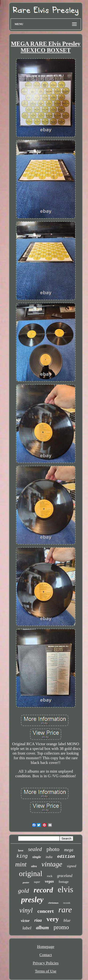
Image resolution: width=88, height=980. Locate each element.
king (22, 856)
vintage (52, 864)
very (53, 919)
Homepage (46, 947)
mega (69, 850)
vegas (49, 881)
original (31, 873)
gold (23, 891)
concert (46, 911)
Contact (46, 955)
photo (53, 849)
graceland (65, 876)
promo (61, 927)
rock (50, 876)
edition (66, 857)
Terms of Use (46, 971)
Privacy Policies (46, 963)
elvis (65, 890)
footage (64, 882)
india (49, 857)
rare (65, 910)
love (21, 850)
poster (26, 882)
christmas (53, 903)
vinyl (26, 910)
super (37, 882)
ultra (34, 866)
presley (32, 900)
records (67, 903)
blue (67, 920)
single (37, 857)
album (42, 928)
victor (25, 921)
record (43, 890)
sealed (35, 849)
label (27, 928)
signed (71, 866)
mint (21, 864)
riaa (38, 920)
